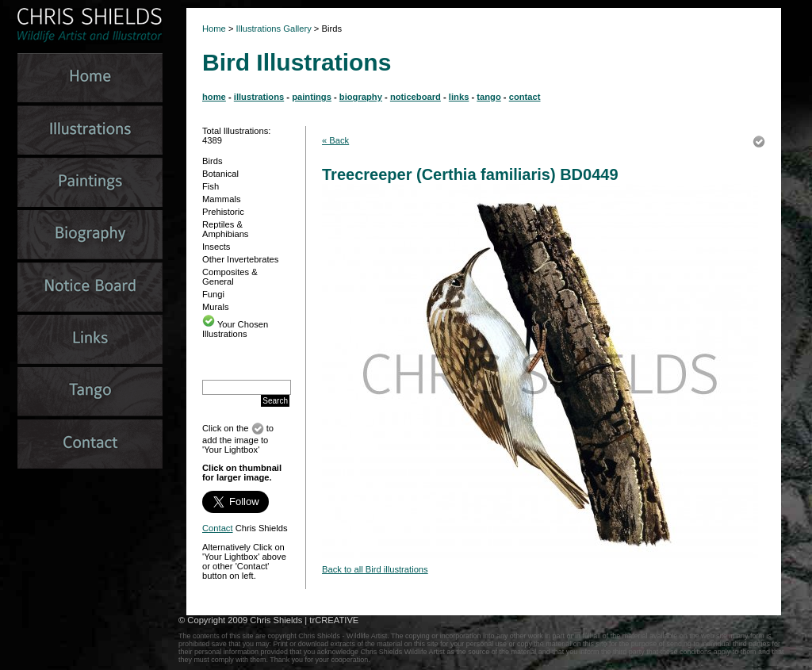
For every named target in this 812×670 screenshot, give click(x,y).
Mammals (221, 199)
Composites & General (230, 277)
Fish (211, 186)
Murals (216, 307)
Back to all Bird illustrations (375, 569)
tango (488, 97)
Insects (216, 247)
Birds (213, 161)
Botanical (220, 174)
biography (361, 97)
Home (214, 29)
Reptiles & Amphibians (225, 229)
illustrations (259, 97)
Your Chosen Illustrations (235, 329)
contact (525, 97)
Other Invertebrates (240, 259)
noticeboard (416, 97)
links (459, 97)
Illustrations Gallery (273, 29)
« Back (335, 140)
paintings (312, 97)
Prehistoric (223, 212)
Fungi (213, 294)
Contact (218, 528)
